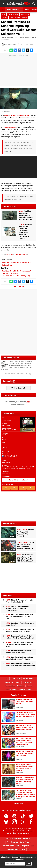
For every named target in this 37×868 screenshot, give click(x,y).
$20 (23, 488)
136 (12, 537)
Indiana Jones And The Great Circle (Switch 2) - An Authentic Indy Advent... (20, 644)
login (28, 402)
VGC (33, 846)
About (13, 679)
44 (23, 287)
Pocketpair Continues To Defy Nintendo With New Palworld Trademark (20, 637)
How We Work (28, 679)
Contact (18, 682)
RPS (29, 849)
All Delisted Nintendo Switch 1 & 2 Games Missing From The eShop (20, 631)
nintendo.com (6, 473)
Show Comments (18, 388)
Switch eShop (25, 14)
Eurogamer (25, 846)
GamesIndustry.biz (13, 849)
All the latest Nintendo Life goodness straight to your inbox (19, 858)
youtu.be (10, 254)
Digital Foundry (25, 842)
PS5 (3, 430)
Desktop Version (25, 689)
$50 (6, 488)
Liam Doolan (12, 44)
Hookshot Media (16, 829)
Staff (19, 679)
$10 (31, 488)
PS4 (15, 430)
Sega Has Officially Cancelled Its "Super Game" (20, 624)
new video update (10, 127)
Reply (28, 374)
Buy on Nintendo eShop (19, 480)
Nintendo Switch (13, 14)
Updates (5, 18)
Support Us (9, 682)
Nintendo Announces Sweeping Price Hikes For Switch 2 (20, 601)
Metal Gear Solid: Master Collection (17, 115)
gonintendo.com (22, 254)
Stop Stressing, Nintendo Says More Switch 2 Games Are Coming (19, 658)
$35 (14, 488)
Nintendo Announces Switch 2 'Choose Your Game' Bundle (19, 652)
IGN (17, 846)
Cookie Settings (12, 689)
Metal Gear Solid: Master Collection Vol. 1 (9, 420)
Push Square (17, 839)
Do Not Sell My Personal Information (18, 833)
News (4, 14)
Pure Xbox (27, 839)
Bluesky (21, 374)
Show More (18, 804)
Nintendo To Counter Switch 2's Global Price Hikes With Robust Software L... (20, 666)
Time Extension (12, 842)
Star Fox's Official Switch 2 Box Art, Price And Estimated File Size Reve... (19, 617)
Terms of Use (10, 686)
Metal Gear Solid (15, 18)
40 (13, 562)
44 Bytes (23, 831)
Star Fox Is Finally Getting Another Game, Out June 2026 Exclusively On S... (18, 608)
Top (6, 679)
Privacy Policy (27, 682)
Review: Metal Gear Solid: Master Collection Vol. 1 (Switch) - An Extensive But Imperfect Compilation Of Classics (18, 468)
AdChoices (30, 831)
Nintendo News (9, 846)
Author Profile (10, 374)
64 (13, 549)
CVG (24, 849)
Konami (25, 18)
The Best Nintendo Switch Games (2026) (16, 276)
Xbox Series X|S (9, 430)
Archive (29, 686)
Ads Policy (21, 686)
